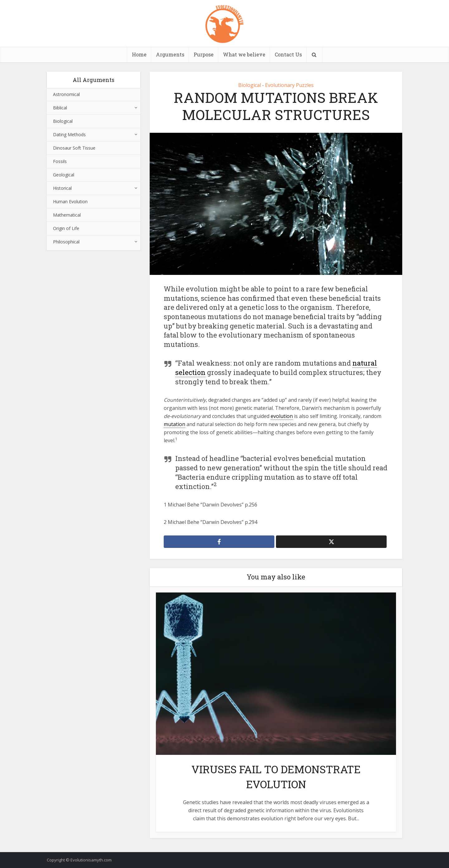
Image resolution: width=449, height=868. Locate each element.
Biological (63, 121)
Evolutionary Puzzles (289, 85)
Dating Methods (69, 134)
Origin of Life (66, 228)
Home (139, 54)
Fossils (60, 161)
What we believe (244, 54)
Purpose (204, 54)
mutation (174, 424)
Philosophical (66, 242)
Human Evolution (70, 201)
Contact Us (288, 54)
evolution (282, 416)
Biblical (60, 108)
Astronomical (66, 94)
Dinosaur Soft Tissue (74, 148)
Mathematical (67, 215)
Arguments (170, 54)
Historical (62, 188)
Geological (64, 175)
